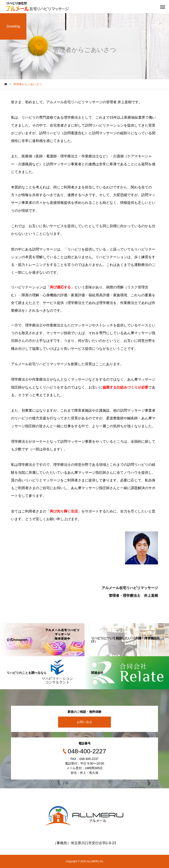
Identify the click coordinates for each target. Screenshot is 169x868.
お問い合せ (84, 722)
